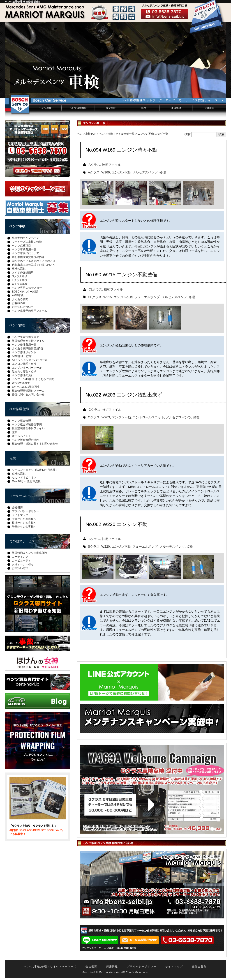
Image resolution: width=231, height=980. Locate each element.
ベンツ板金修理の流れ (25, 440)
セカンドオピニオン (24, 477)
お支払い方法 (20, 568)
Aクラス (95, 165)
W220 (106, 546)
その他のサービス (22, 541)
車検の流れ (19, 269)
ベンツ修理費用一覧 (24, 345)
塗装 (15, 432)
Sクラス (95, 539)
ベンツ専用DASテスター (27, 288)
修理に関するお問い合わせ (28, 394)
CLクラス (95, 289)
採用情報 (112, 966)
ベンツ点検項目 (21, 246)
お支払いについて (23, 307)
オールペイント (21, 436)
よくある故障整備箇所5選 (28, 348)
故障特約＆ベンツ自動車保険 (30, 553)
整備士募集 (199, 966)
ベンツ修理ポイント (24, 352)
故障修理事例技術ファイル (28, 341)
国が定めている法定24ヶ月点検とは (34, 261)
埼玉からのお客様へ (24, 527)
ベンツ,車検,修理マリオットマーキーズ (50, 966)
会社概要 (209, 108)
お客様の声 (19, 303)
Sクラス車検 (20, 276)
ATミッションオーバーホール (30, 360)
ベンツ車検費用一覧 (24, 249)
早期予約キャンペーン (25, 238)
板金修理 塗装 (19, 409)
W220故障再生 (21, 383)
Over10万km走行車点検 (26, 481)
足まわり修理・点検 (24, 371)
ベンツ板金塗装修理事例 (27, 424)
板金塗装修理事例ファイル (28, 428)
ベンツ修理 (17, 325)
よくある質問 (20, 299)
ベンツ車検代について (25, 253)
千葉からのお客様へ (24, 519)
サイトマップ (20, 515)
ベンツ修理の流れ (23, 375)
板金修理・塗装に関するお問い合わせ (35, 444)
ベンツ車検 (45, 108)
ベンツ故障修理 (78, 108)
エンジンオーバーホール (27, 368)
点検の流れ (19, 474)
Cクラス (95, 410)
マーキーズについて (24, 496)
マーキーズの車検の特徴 (27, 242)
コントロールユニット (148, 417)
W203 (106, 417)
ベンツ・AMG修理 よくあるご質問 (33, 379)
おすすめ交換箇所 (23, 272)
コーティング (20, 557)
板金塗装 (111, 108)
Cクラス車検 (20, 284)
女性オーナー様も (23, 564)
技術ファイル (111, 165)
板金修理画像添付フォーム (28, 391)
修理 (163, 172)
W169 (106, 172)
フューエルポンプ (147, 297)
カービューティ (21, 560)
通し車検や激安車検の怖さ (28, 257)
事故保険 (176, 108)
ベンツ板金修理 (21, 421)
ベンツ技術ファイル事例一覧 (117, 134)
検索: (188, 134)
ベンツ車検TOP (87, 134)
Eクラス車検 (20, 280)
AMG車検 (18, 295)
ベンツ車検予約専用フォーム (30, 311)
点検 (143, 108)
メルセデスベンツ (145, 172)
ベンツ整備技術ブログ (25, 337)
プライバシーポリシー (25, 511)
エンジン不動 (121, 172)
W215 (108, 297)
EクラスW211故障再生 (26, 387)
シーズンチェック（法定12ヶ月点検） (35, 470)
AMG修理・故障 (22, 356)
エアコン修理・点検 (24, 364)
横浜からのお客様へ (24, 523)
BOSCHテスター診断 (25, 292)
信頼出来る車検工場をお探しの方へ (34, 265)
